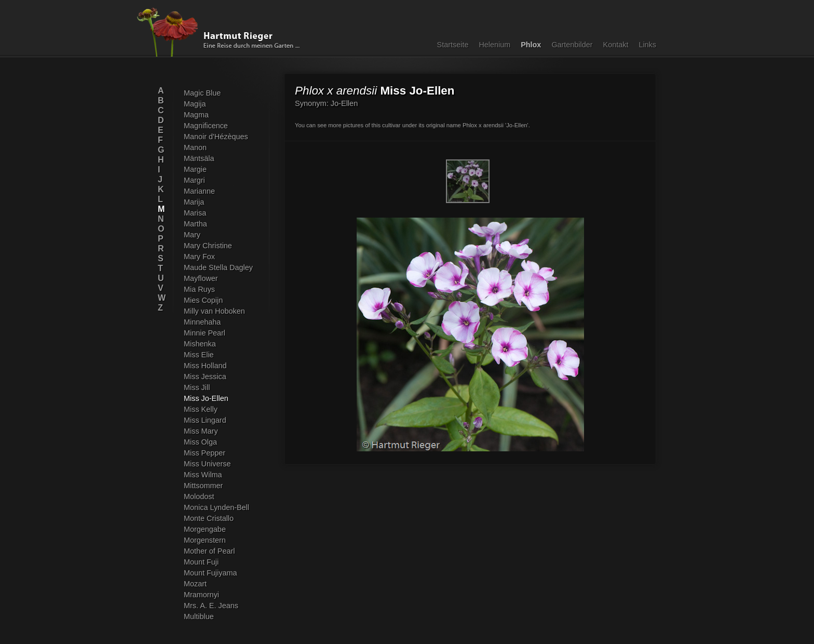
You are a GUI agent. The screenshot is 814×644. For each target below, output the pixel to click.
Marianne (199, 191)
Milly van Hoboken (214, 311)
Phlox (531, 45)
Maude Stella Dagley (218, 267)
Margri (194, 180)
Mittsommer (203, 486)
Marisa (195, 213)
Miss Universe (207, 464)
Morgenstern (205, 540)
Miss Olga (200, 442)
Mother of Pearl (209, 551)
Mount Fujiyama (210, 573)
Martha (195, 224)
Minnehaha (202, 322)
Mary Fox (199, 257)
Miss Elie (199, 355)
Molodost (199, 497)
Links (647, 45)
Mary (192, 235)
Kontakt (616, 45)
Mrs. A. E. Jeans (211, 606)
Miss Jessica (205, 377)
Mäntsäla (199, 158)
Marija (194, 202)
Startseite (453, 45)
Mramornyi (201, 595)
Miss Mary (201, 431)
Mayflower (201, 278)
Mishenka (200, 344)
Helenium (494, 45)
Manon (195, 147)
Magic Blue (202, 93)
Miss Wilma (203, 475)
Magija (195, 104)
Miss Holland (205, 366)
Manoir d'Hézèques (216, 137)
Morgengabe (205, 529)
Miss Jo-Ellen (206, 398)
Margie (195, 169)
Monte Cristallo (209, 518)
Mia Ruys (199, 289)
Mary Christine (208, 246)
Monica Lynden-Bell (216, 507)
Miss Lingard (205, 420)
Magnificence (206, 126)
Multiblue (199, 616)
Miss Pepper (205, 453)
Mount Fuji (201, 562)
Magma (196, 115)
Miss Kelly (201, 409)
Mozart (195, 584)
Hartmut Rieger (222, 32)
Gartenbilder (572, 45)
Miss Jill (197, 387)
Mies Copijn (203, 300)
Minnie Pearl (205, 333)
